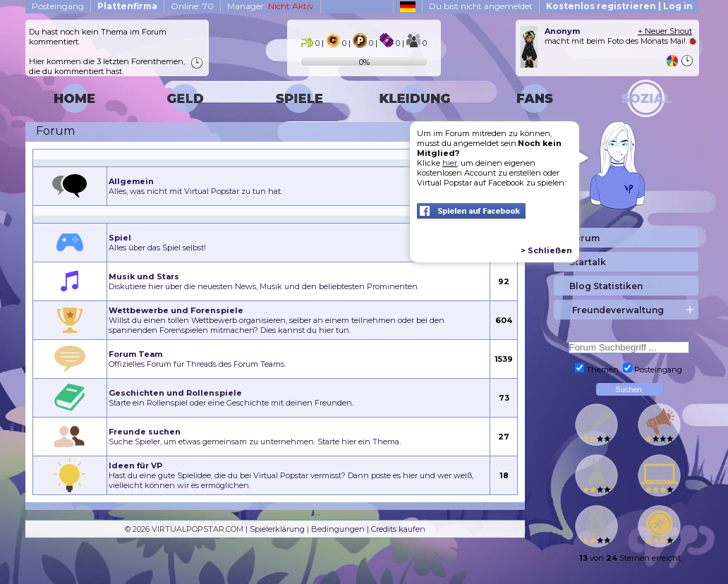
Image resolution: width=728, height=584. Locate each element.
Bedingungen (338, 529)
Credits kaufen (398, 529)
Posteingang (58, 6)
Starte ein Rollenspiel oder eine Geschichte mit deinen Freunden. (231, 398)
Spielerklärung (277, 529)
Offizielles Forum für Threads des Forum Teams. (197, 359)
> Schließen (546, 250)
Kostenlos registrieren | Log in (619, 6)
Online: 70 (192, 6)
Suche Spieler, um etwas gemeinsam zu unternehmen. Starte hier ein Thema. (255, 437)
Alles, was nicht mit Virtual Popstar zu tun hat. (195, 186)
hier (450, 163)
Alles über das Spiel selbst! (157, 243)
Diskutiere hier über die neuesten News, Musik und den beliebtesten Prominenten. (264, 281)
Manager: (271, 6)
